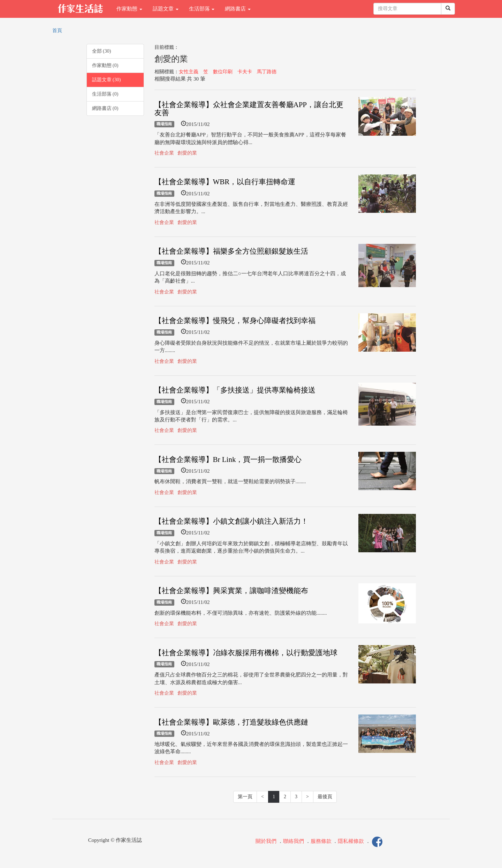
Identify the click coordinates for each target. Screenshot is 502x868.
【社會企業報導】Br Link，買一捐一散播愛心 (228, 459)
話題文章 (166, 9)
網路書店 (238, 9)
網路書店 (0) (105, 108)
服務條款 (321, 841)
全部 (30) (102, 51)
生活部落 (202, 9)
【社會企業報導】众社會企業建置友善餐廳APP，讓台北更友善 (249, 109)
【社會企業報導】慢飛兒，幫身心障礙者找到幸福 (235, 321)
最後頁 (325, 797)
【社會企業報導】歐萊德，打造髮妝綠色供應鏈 (231, 722)
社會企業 (164, 153)
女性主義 (189, 72)
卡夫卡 (245, 72)
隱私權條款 (351, 841)
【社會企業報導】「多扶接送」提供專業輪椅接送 (235, 390)
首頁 (57, 31)
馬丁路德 (267, 72)
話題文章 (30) (107, 80)
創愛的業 (187, 153)
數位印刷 (223, 72)
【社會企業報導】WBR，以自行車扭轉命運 (225, 182)
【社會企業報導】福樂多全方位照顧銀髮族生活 (231, 251)
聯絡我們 (294, 841)
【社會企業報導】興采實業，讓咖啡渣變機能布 (231, 591)
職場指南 (164, 124)
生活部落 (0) (105, 94)
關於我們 (266, 841)
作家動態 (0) (105, 65)
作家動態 (129, 9)
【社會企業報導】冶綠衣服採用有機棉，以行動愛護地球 (246, 653)
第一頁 (245, 797)
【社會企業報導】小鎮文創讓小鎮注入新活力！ (231, 521)
